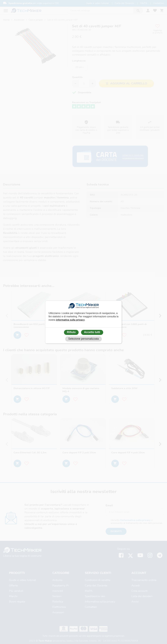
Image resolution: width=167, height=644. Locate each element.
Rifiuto (71, 332)
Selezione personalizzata (83, 339)
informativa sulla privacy (70, 320)
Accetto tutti (92, 332)
